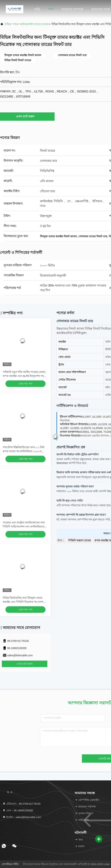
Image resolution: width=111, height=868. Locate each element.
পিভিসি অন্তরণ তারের (80, 540)
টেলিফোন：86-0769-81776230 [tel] (21, 804)
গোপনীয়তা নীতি (10, 864)
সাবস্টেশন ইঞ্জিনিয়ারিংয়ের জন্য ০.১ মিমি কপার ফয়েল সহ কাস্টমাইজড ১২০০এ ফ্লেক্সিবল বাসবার (24, 451)
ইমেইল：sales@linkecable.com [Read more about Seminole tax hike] (22, 817)
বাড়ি (37, 9)
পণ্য (51, 9)
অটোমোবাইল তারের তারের (34, 24)
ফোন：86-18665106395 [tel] (18, 810)
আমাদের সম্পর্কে (72, 9)
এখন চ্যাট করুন (27, 116)
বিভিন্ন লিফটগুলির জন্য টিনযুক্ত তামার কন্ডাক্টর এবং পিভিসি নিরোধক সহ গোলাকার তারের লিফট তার (25, 602)
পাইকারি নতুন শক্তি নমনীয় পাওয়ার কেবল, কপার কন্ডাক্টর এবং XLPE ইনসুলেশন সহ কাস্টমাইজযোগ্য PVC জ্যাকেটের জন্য (24, 376)
